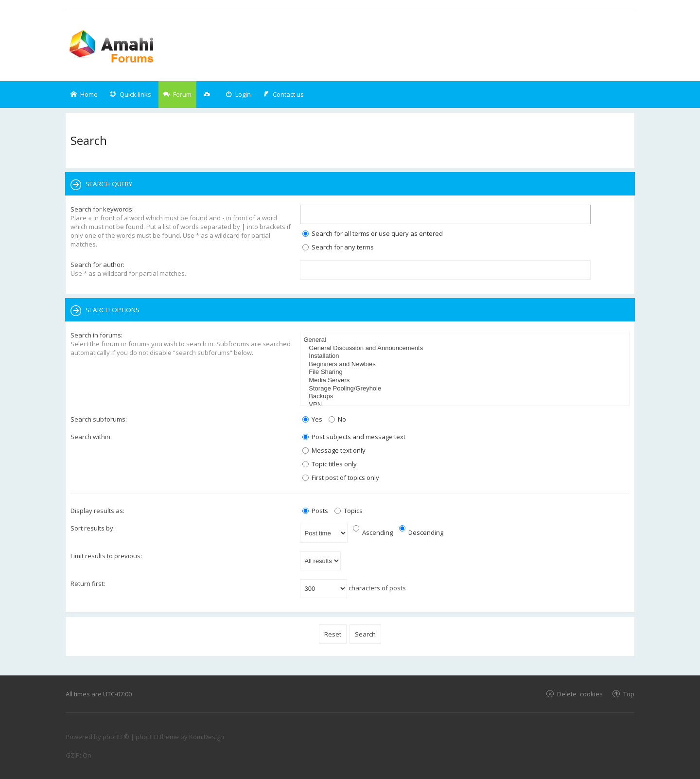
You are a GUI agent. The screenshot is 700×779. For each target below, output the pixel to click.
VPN (466, 405)
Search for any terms (338, 247)
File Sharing (466, 372)
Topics (349, 511)
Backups (466, 397)
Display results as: (97, 511)
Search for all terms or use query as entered (373, 233)
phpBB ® (116, 737)
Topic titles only (330, 464)
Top (629, 694)
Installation (466, 356)
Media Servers (466, 381)
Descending (421, 532)
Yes (312, 419)
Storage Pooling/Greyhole (466, 389)
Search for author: (97, 265)
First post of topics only (341, 478)
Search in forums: (96, 335)
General (466, 340)
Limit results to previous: (106, 556)
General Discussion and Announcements (466, 348)
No (337, 419)
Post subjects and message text (354, 437)
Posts (315, 511)
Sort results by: (93, 528)
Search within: (91, 437)
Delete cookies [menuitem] (580, 694)
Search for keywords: (102, 209)
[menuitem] (238, 95)
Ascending (373, 532)
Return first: (88, 584)
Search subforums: (99, 419)
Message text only (334, 450)
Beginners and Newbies (466, 364)
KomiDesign (207, 737)
